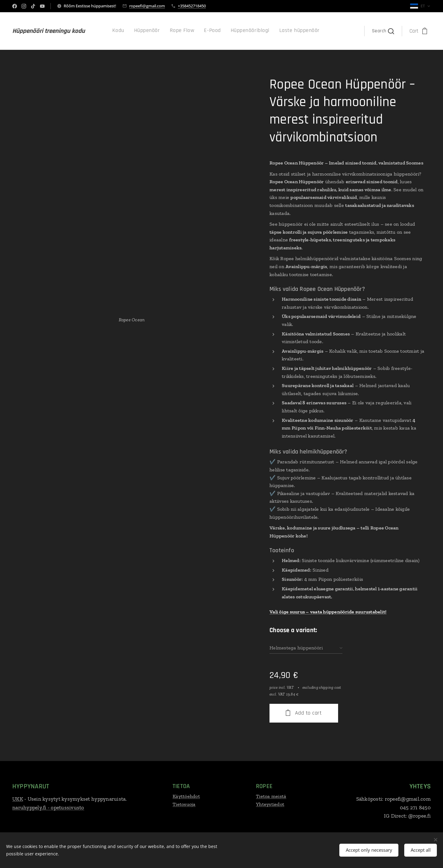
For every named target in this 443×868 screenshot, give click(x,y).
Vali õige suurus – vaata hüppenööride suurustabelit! (328, 612)
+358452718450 (192, 6)
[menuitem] (268, 31)
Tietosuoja (184, 804)
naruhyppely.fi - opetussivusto (48, 807)
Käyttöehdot (186, 796)
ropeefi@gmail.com (147, 6)
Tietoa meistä (271, 796)
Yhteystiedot (270, 804)
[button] (383, 31)
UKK (18, 799)
